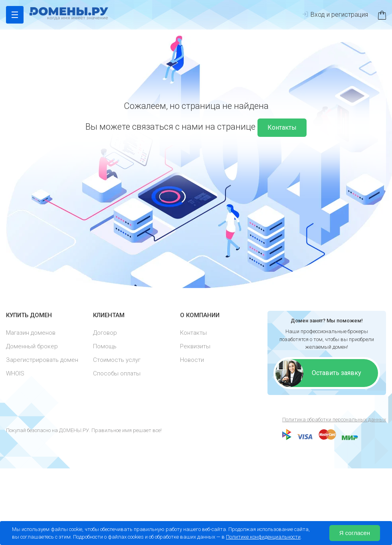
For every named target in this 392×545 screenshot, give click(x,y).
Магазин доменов (31, 334)
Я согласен (355, 533)
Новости (192, 361)
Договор (105, 334)
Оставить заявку (337, 373)
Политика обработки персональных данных (334, 420)
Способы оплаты (117, 375)
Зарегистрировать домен (42, 361)
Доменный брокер (32, 348)
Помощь (105, 348)
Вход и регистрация (335, 15)
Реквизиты (195, 348)
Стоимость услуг (117, 361)
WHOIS (15, 375)
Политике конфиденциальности (263, 537)
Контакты (282, 127)
